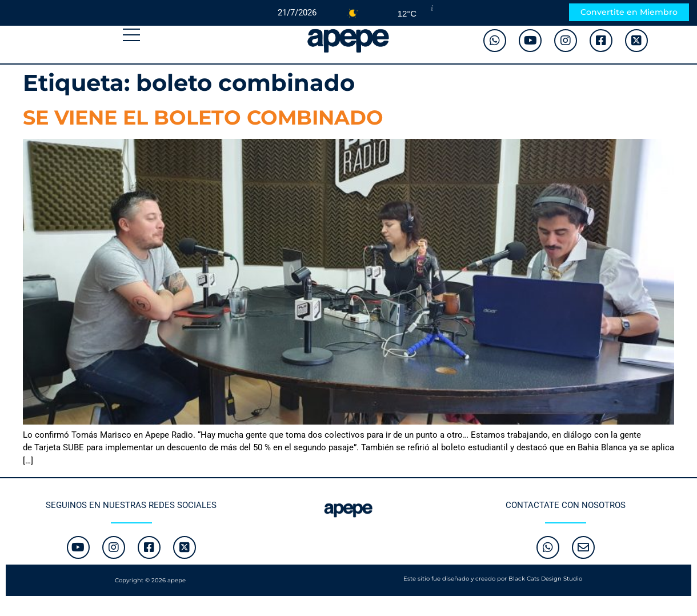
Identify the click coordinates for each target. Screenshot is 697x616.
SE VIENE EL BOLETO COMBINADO (203, 117)
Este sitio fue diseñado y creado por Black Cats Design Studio (493, 579)
